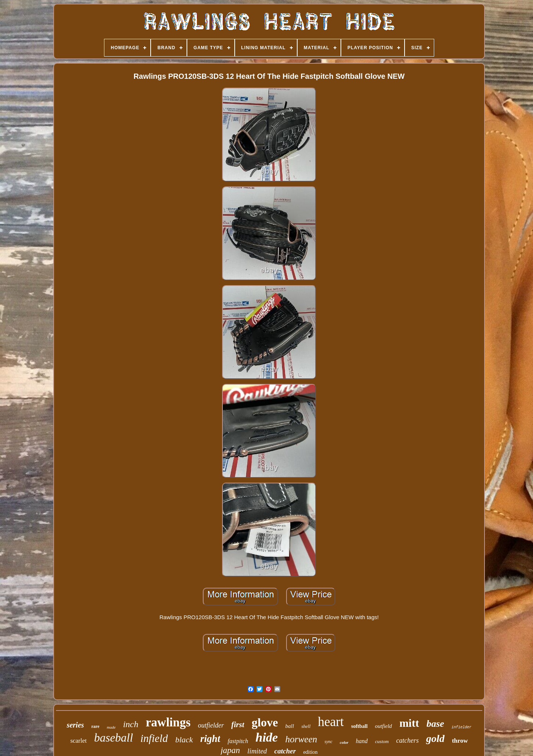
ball (290, 726)
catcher (285, 751)
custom (382, 741)
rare (95, 726)
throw (460, 741)
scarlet (78, 741)
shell (306, 726)
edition (310, 752)
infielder (462, 727)
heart (331, 722)
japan (230, 750)
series (75, 725)
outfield (383, 726)
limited (257, 751)
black (184, 740)
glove (265, 722)
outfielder (211, 725)
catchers (407, 740)
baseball (113, 738)
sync (328, 742)
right (210, 739)
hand (362, 741)
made (111, 727)
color (344, 742)
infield (154, 738)
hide (266, 737)
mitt (409, 723)
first (238, 725)
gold (435, 738)
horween (301, 739)
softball (359, 726)
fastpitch (238, 741)
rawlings (168, 722)
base (435, 724)
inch (130, 724)
